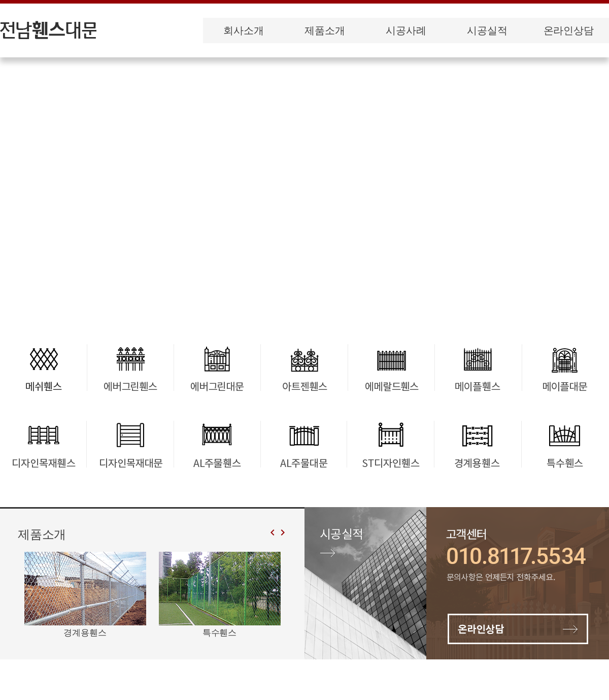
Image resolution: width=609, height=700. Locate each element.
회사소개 (243, 30)
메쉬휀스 (43, 368)
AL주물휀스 (217, 444)
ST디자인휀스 (391, 444)
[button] (282, 533)
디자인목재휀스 (43, 444)
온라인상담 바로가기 (518, 583)
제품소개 (325, 30)
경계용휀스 (477, 444)
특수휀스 (564, 444)
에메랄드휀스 (392, 368)
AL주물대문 (304, 444)
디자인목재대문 (130, 444)
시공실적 (487, 30)
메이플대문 (565, 368)
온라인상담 (569, 30)
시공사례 (406, 30)
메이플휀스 (478, 368)
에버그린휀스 (130, 368)
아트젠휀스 (305, 368)
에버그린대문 (217, 368)
